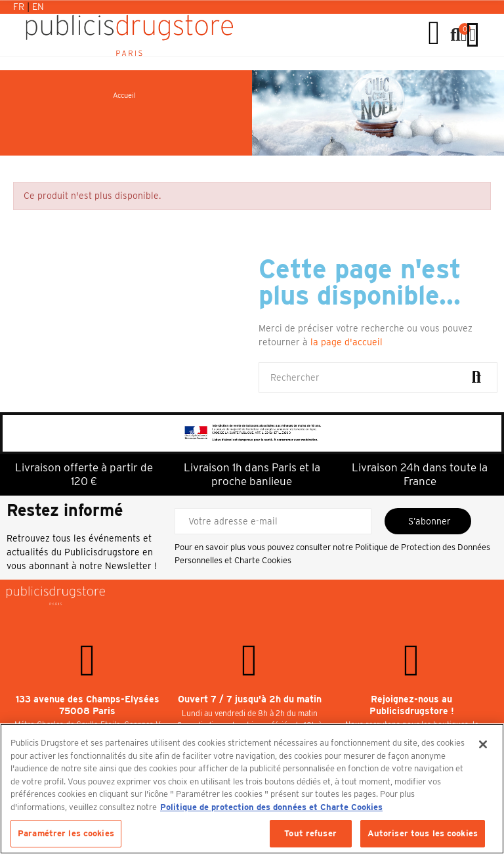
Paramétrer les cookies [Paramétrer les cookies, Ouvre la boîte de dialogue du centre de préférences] (66, 833)
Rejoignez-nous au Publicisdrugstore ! (412, 705)
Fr (20, 7)
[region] (252, 789)
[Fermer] (483, 744)
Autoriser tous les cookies (423, 833)
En (38, 7)
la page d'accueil (346, 342)
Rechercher (476, 377)
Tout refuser (310, 833)
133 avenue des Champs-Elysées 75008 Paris (88, 705)
